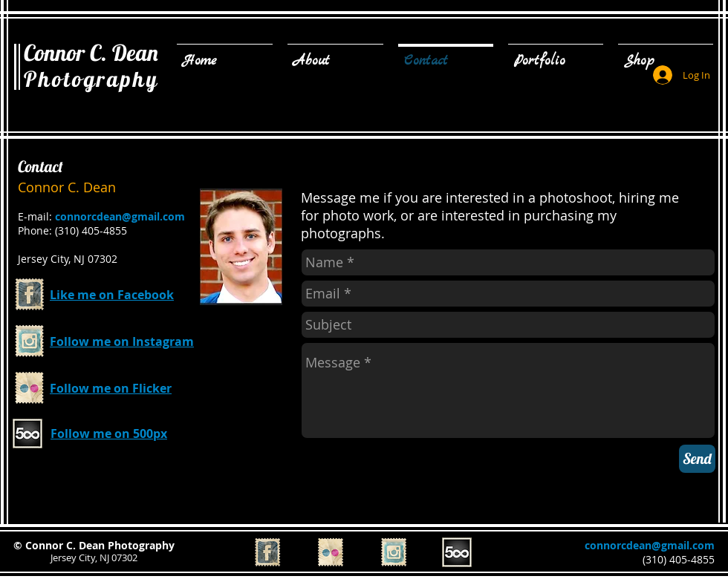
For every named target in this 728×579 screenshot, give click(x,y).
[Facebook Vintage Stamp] (29, 294)
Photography (91, 79)
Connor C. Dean (91, 53)
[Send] (697, 459)
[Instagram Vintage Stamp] (29, 341)
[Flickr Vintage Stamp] (29, 388)
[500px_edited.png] (27, 434)
